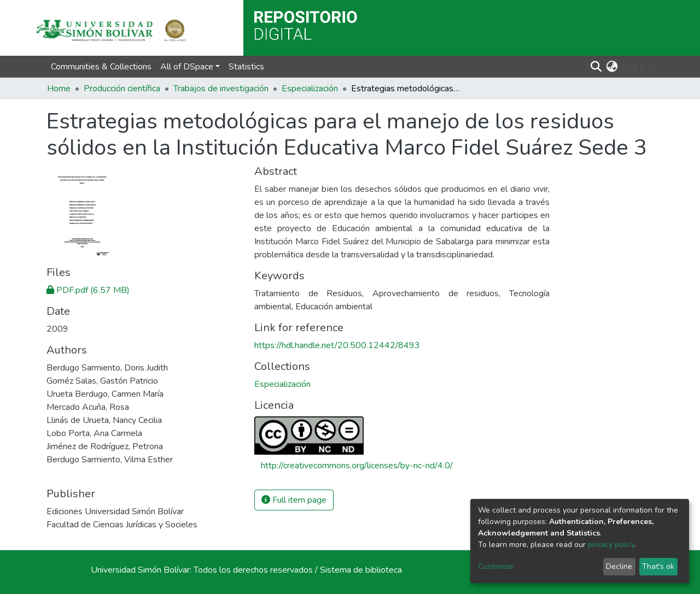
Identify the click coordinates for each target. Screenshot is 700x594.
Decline (619, 566)
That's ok (658, 566)
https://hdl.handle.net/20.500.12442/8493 (337, 345)
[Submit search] (596, 67)
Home (59, 89)
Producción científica (122, 89)
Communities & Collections (101, 67)
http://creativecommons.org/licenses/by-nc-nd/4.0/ (357, 466)
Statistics (246, 67)
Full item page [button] (294, 500)
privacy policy (611, 545)
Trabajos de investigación (221, 89)
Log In (634, 67)
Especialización (310, 89)
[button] (612, 67)
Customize (496, 566)
